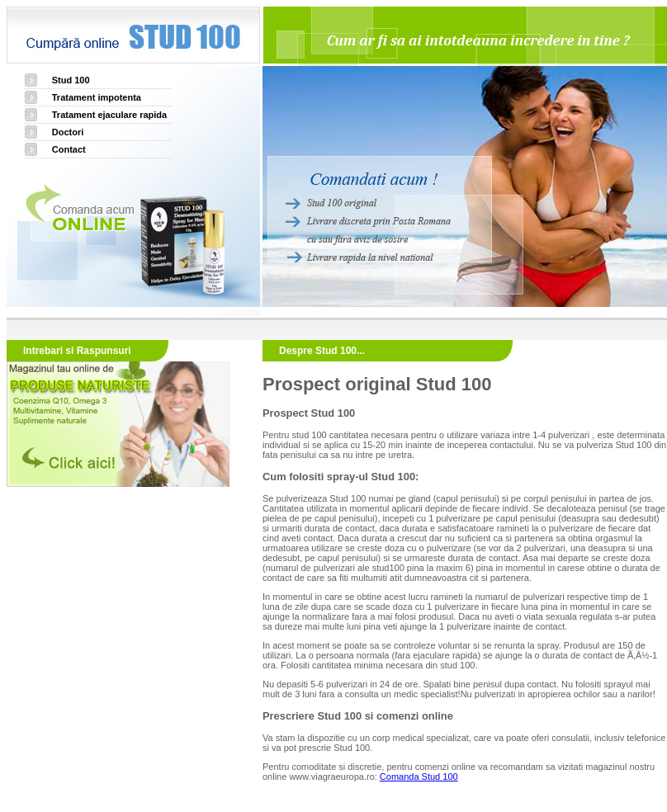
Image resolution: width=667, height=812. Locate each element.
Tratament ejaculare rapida (109, 115)
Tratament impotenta (97, 97)
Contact (69, 149)
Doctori (68, 132)
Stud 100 (71, 80)
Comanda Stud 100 (419, 777)
